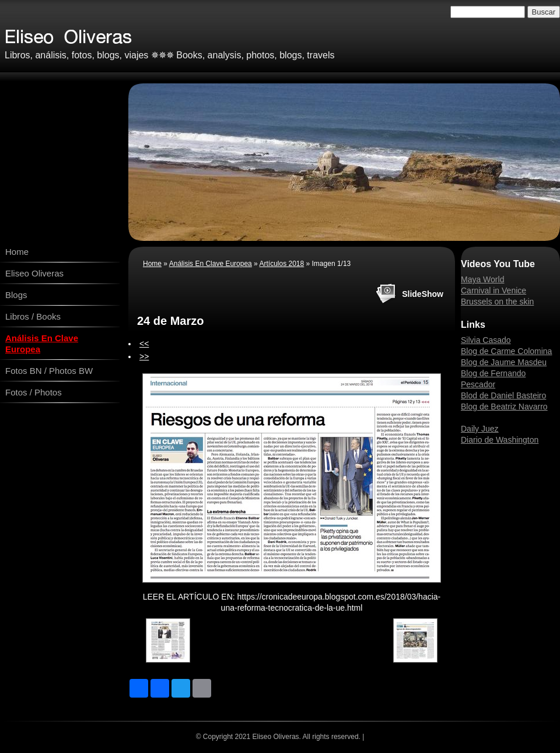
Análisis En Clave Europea (42, 344)
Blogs (16, 295)
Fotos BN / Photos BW (49, 371)
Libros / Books (33, 316)
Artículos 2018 (281, 264)
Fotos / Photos (34, 392)
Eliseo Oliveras (34, 273)
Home (17, 252)
